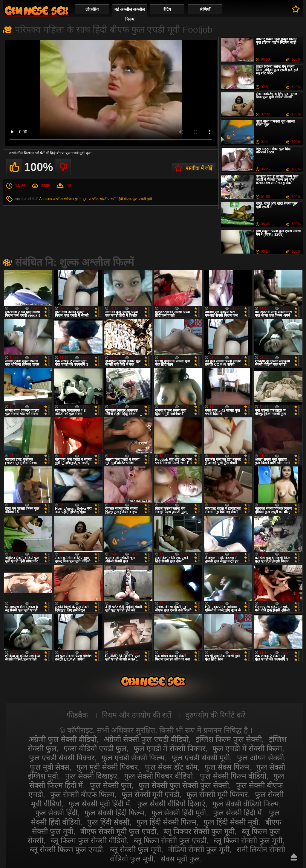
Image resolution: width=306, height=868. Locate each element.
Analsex (46, 199)
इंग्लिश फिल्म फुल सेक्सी (229, 739)
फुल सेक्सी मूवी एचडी (151, 794)
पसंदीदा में (296, 9)
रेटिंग (167, 9)
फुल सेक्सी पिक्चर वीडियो (159, 776)
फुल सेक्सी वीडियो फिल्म (246, 804)
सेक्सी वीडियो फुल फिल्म (36, 11)
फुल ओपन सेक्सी (260, 758)
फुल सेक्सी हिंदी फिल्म (114, 813)
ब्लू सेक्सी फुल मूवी (136, 849)
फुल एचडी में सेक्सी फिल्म (247, 748)
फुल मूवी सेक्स (50, 767)
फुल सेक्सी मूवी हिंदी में (99, 804)
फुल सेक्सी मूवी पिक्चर (217, 794)
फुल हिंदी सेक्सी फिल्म (166, 822)
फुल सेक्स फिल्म (227, 767)
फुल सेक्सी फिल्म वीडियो (233, 776)
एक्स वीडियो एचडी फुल (95, 748)
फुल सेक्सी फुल (111, 785)
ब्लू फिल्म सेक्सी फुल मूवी (248, 840)
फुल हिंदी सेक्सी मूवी (231, 822)
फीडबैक (77, 715)
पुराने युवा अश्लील (87, 199)
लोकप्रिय (92, 9)
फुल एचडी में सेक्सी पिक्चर (170, 748)
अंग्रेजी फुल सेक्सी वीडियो (62, 739)
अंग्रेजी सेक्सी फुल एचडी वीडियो (146, 739)
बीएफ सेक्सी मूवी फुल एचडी (118, 831)
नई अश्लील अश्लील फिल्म (130, 14)
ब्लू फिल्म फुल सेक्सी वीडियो (89, 840)
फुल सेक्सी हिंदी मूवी (179, 813)
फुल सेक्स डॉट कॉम (171, 767)
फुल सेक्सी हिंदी (56, 813)
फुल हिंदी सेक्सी (108, 822)
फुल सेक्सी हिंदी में (237, 813)
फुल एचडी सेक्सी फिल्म (133, 758)
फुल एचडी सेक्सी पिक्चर (62, 758)
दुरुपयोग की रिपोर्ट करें (215, 715)
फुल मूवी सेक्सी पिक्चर (107, 767)
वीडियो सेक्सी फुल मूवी (199, 849)
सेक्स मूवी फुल (180, 859)
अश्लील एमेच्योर (63, 199)
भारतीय (104, 199)
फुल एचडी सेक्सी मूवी (201, 758)
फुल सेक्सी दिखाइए (91, 776)
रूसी (113, 199)
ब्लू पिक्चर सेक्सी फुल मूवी (199, 831)
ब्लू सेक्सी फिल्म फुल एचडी (66, 849)
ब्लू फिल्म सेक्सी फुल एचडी (170, 840)
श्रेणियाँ (205, 9)
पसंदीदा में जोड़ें (199, 168)
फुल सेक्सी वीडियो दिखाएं (171, 804)
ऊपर (294, 857)
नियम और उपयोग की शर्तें (137, 715)
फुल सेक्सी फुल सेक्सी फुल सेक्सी (184, 785)
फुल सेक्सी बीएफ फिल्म (82, 794)
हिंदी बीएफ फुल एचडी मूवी (135, 199)
